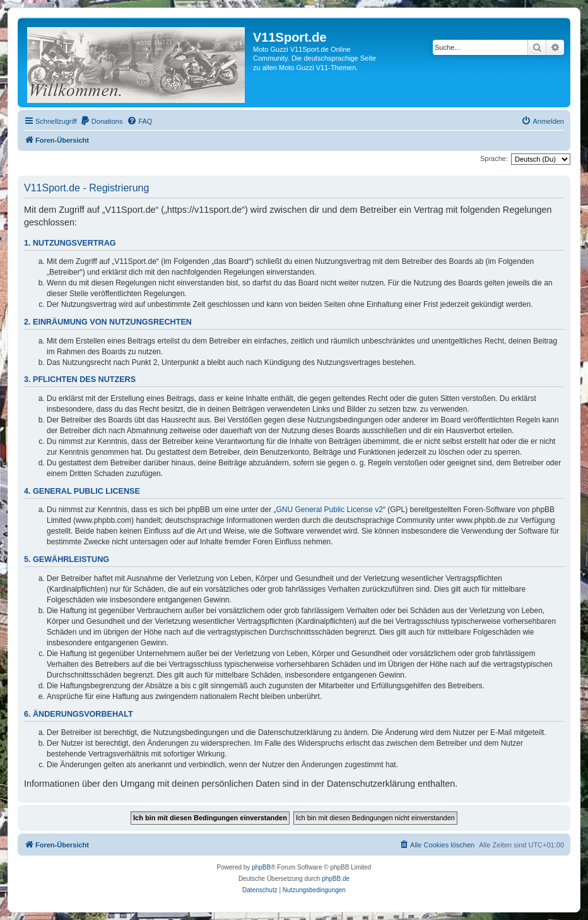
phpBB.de (336, 879)
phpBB (261, 867)
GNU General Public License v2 (330, 510)
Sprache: (494, 158)
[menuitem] (102, 121)
